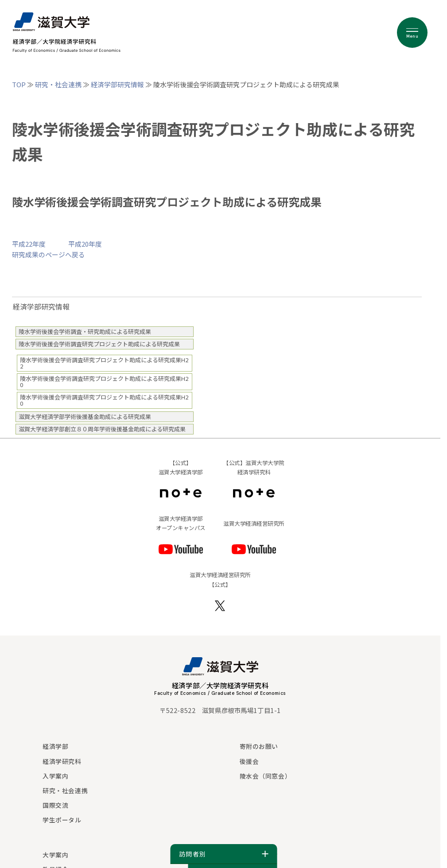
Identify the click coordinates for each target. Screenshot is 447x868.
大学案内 (55, 855)
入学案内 (55, 776)
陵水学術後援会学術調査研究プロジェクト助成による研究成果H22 (104, 363)
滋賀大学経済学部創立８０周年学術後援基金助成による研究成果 (102, 429)
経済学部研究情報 (117, 84)
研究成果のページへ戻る (49, 254)
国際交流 (55, 805)
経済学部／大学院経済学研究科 (220, 685)
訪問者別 (223, 854)
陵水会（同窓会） (265, 776)
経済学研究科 (62, 761)
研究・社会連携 (58, 84)
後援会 (249, 761)
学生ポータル (62, 820)
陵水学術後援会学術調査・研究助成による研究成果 (85, 331)
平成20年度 (85, 244)
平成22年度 (29, 244)
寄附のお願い (259, 746)
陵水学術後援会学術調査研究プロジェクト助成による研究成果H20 (104, 382)
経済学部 (55, 746)
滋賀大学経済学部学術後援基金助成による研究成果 (85, 417)
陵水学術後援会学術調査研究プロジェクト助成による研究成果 (99, 344)
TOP (19, 84)
